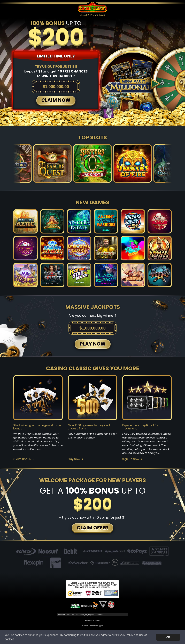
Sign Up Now (131, 459)
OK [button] (168, 637)
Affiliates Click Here (93, 620)
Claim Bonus (22, 459)
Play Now (74, 459)
